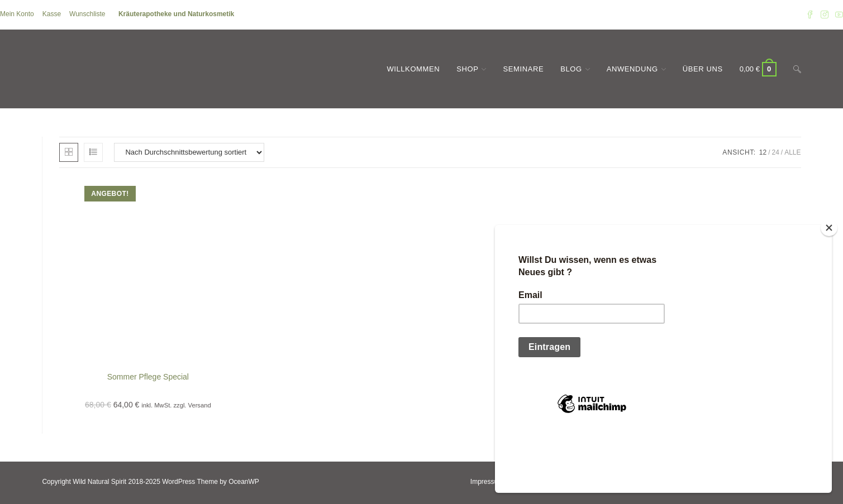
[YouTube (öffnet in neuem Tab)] (837, 15)
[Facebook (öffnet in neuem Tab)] (810, 15)
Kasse (52, 14)
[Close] (829, 285)
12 (763, 152)
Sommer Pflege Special (148, 377)
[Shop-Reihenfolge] (189, 152)
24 (775, 152)
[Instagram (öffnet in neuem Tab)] (825, 15)
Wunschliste (87, 14)
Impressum (487, 482)
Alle (792, 152)
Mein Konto (17, 14)
